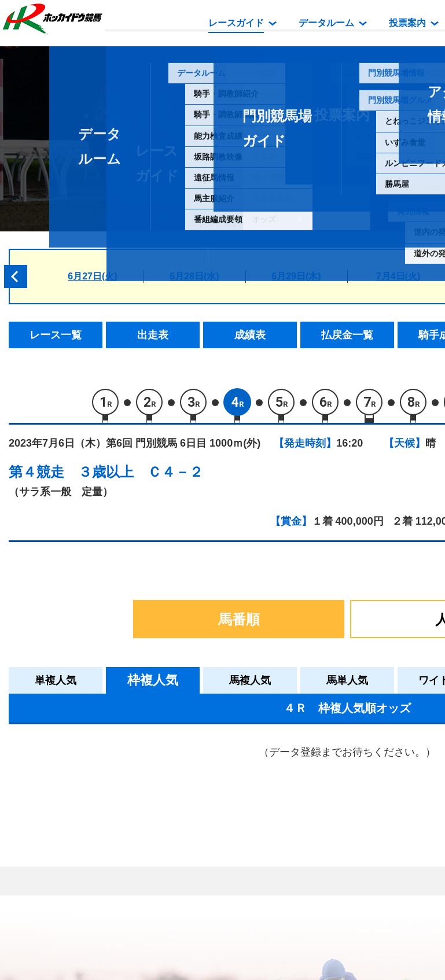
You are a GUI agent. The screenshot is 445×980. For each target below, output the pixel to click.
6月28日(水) (194, 276)
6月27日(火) (92, 276)
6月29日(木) (296, 276)
